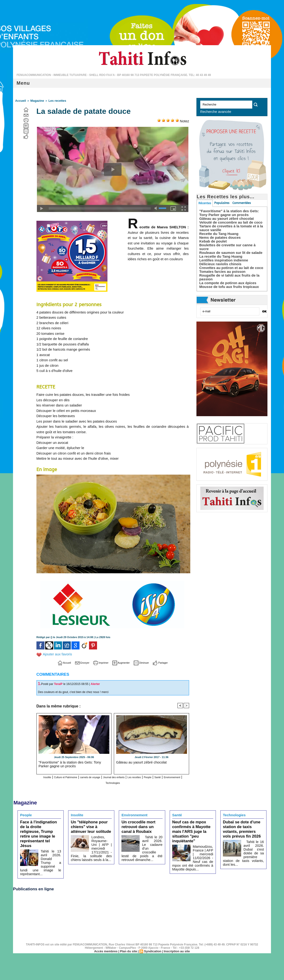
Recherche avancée (213, 111)
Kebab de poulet (212, 242)
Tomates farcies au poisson (221, 269)
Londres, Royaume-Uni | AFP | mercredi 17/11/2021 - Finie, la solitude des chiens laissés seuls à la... (91, 842)
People (181, 776)
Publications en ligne (37, 870)
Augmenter (123, 662)
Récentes (205, 203)
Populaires (223, 203)
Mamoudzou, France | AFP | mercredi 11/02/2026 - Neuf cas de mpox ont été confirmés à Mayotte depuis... (193, 846)
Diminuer (148, 662)
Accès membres (108, 933)
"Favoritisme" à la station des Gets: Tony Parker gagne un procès (73, 763)
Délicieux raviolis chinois (219, 261)
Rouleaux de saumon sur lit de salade (229, 250)
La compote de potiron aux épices (226, 280)
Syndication (152, 933)
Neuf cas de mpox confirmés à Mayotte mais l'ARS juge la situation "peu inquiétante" (193, 825)
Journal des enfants (135, 776)
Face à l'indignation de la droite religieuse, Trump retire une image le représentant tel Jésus (40, 825)
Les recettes (53, 100)
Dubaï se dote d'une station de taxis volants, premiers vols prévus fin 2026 (242, 825)
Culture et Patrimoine (68, 776)
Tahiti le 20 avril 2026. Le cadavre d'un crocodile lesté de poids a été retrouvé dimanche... (142, 842)
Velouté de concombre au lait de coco (229, 223)
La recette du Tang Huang (220, 253)
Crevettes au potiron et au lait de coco (229, 265)
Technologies (132, 781)
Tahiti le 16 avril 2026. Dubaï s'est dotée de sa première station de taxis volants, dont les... (243, 846)
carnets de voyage (102, 776)
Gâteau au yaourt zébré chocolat (137, 761)
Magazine (35, 100)
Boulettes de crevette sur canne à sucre (231, 246)
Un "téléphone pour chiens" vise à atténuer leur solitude (89, 824)
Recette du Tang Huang (218, 234)
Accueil (20, 100)
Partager (172, 662)
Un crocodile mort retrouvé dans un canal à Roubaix (141, 824)
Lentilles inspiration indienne (222, 257)
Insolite (43, 776)
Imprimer (98, 662)
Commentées (243, 203)
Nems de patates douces (219, 238)
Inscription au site (175, 933)
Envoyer (74, 662)
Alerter (95, 683)
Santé (87, 781)
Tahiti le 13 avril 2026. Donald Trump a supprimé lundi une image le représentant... (51, 844)
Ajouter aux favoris (57, 653)
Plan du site (129, 933)
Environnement (107, 781)
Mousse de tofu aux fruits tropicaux (227, 284)
